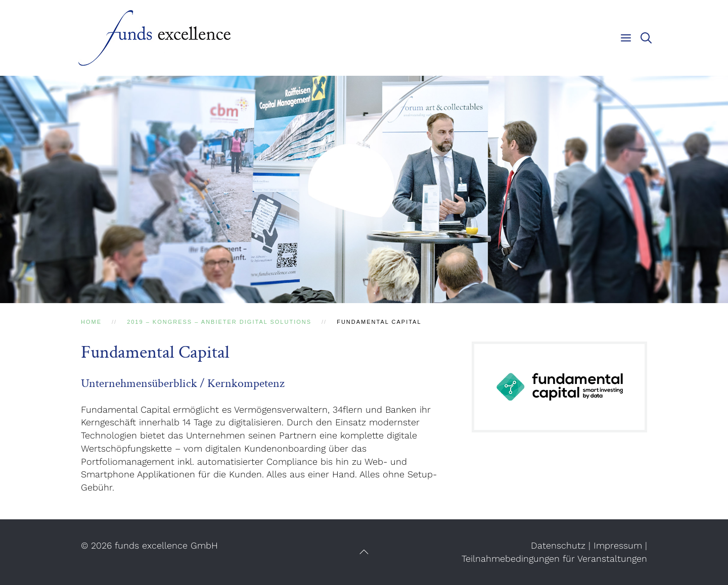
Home (91, 322)
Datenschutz (558, 545)
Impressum (618, 545)
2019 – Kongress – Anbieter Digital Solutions (219, 322)
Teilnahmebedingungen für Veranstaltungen (554, 558)
